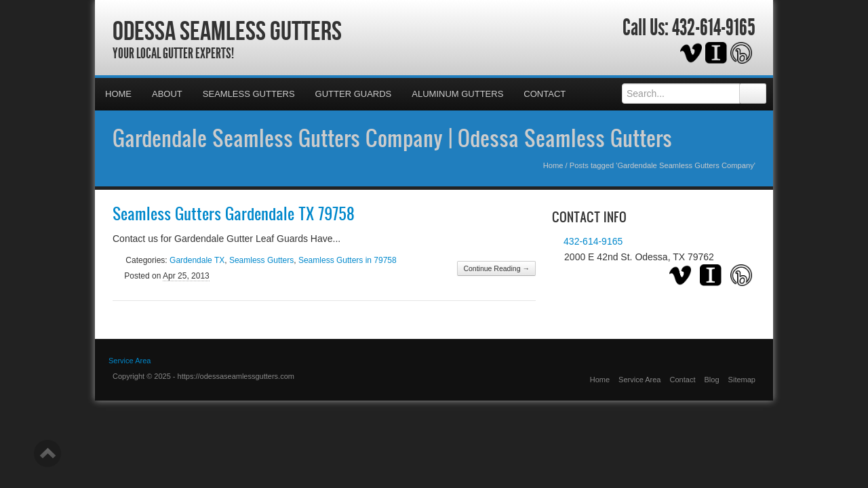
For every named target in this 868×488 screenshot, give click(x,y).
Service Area (639, 380)
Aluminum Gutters (457, 94)
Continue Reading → (496, 268)
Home (118, 94)
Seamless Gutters (249, 94)
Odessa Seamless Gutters (227, 30)
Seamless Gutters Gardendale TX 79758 (234, 213)
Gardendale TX (197, 260)
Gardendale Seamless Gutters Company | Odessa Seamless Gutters (392, 138)
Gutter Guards (354, 94)
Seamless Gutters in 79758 (348, 260)
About (167, 94)
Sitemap (742, 380)
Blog (712, 380)
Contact (545, 94)
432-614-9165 (714, 28)
